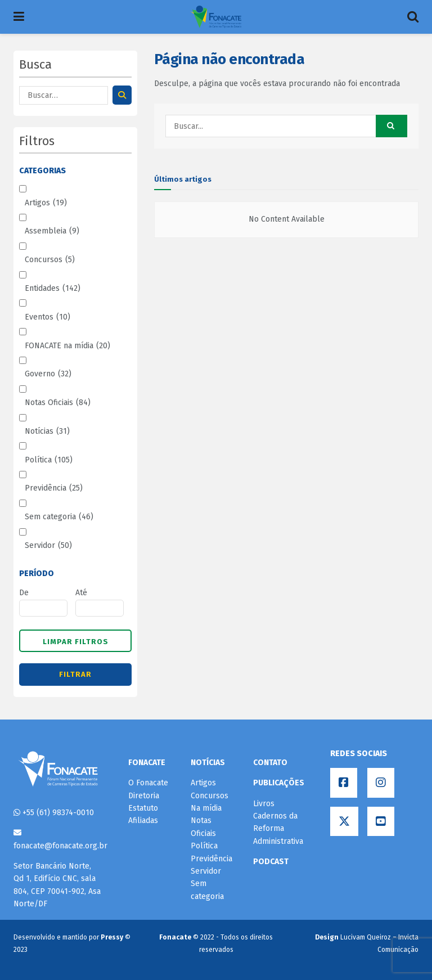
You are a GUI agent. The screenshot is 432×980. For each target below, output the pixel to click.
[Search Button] (391, 126)
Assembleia (52, 231)
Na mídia (206, 808)
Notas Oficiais (58, 403)
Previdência (54, 488)
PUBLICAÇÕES (279, 783)
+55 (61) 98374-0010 (54, 813)
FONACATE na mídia (67, 346)
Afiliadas (143, 821)
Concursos (50, 260)
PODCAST (271, 862)
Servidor (48, 546)
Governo (48, 374)
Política (49, 460)
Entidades (53, 289)
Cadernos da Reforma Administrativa (278, 829)
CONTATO (270, 763)
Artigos (46, 203)
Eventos (48, 317)
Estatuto (143, 808)
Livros (264, 804)
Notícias (47, 431)
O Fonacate (148, 783)
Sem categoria (59, 517)
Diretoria (144, 796)
